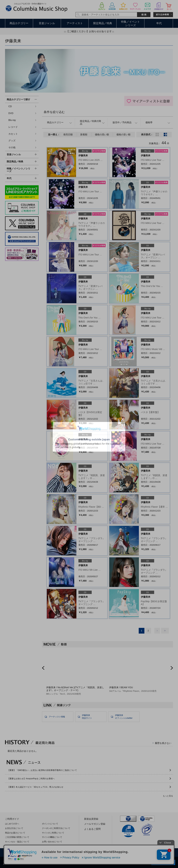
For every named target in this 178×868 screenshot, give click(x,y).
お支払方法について (14, 828)
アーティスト (75, 23)
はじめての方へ (12, 824)
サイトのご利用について (53, 833)
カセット (13, 134)
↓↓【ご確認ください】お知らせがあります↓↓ (89, 31)
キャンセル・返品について (17, 842)
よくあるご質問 (92, 829)
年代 (159, 23)
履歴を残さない (163, 743)
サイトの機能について (52, 837)
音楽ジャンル (47, 23)
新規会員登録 (91, 819)
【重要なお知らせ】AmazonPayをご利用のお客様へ (31, 779)
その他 (12, 147)
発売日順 (68, 134)
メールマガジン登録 (95, 824)
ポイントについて (50, 824)
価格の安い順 (123, 134)
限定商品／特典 (103, 23)
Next (172, 668)
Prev (43, 668)
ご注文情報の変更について (17, 837)
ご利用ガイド (12, 819)
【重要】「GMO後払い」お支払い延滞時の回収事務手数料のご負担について (42, 770)
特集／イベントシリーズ (130, 23)
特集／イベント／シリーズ (18, 170)
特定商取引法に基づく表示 (103, 853)
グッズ (12, 141)
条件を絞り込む (54, 112)
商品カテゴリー (19, 23)
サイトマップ (130, 853)
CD (10, 106)
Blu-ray (12, 120)
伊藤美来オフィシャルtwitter (124, 717)
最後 (165, 631)
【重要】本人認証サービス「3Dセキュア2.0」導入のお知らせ (35, 787)
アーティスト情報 (57, 717)
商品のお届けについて (15, 833)
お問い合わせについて (52, 842)
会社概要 (34, 853)
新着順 (84, 134)
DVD (11, 113)
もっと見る (168, 796)
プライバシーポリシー (73, 853)
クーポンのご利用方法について (56, 828)
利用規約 (51, 853)
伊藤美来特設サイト (87, 717)
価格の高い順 (102, 134)
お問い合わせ (150, 853)
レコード (13, 127)
